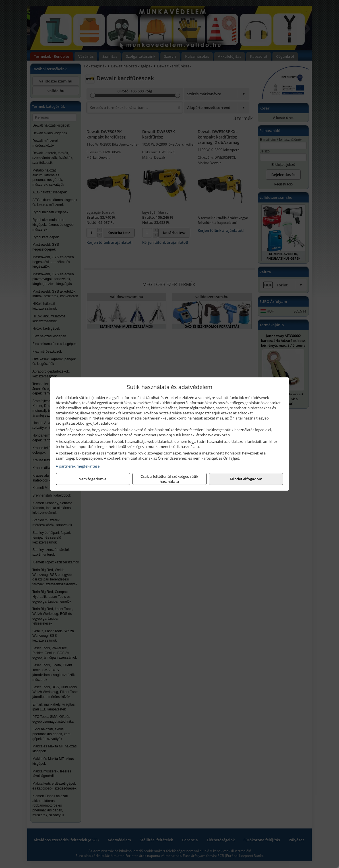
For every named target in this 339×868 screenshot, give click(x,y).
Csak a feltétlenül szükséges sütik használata (169, 479)
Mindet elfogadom (246, 479)
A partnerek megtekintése (78, 466)
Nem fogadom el (93, 479)
